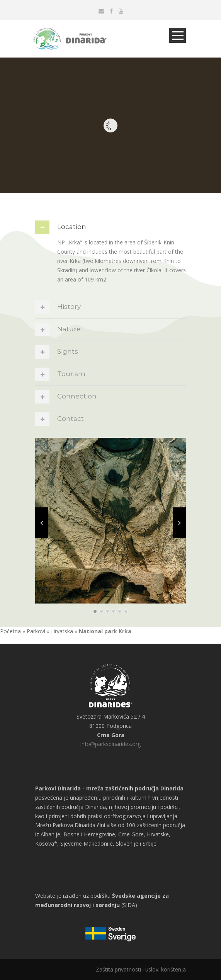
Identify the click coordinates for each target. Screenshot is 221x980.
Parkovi (36, 631)
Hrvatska (62, 631)
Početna (10, 631)
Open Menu (178, 35)
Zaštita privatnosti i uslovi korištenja (141, 969)
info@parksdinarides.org (110, 744)
